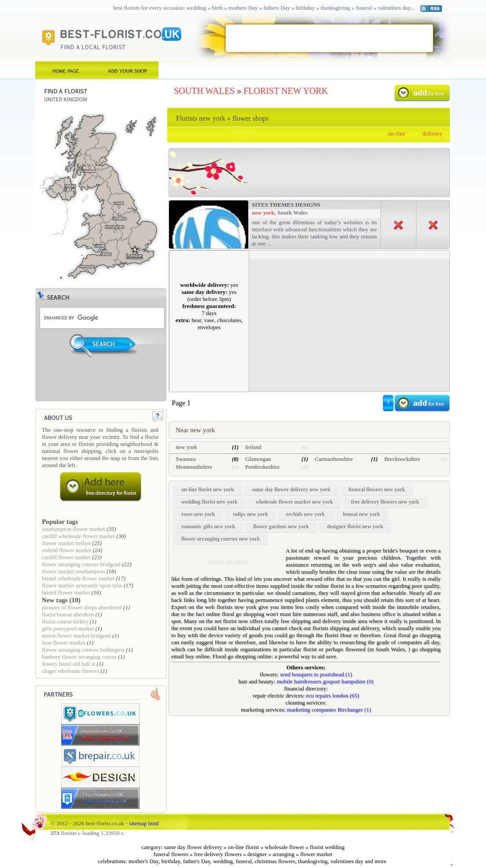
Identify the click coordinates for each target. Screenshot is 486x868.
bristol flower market (66, 592)
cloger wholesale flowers (70, 671)
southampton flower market (74, 529)
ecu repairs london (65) (333, 696)
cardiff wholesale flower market (78, 536)
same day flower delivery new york (291, 490)
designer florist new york (355, 527)
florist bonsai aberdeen (68, 614)
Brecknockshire (402, 459)
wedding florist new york (210, 502)
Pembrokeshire (262, 467)
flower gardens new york (281, 527)
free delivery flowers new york (385, 502)
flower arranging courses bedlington (83, 650)
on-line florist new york (208, 490)
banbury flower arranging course (79, 657)
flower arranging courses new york (221, 539)
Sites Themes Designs (286, 205)
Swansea (186, 459)
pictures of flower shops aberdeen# (82, 607)
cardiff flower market (66, 557)
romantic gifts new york (208, 527)
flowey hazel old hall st (68, 664)
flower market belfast (66, 543)
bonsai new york (361, 514)
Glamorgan (258, 459)
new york (263, 213)
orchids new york (306, 514)
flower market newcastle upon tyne (82, 585)
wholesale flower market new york (295, 502)
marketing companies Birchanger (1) (329, 710)
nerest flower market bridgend (76, 636)
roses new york (198, 514)
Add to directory (226, 561)
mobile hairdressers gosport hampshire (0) (325, 681)
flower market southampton (74, 571)
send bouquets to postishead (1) (316, 674)
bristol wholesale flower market (78, 578)
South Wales (293, 213)
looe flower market (64, 643)
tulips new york (250, 514)
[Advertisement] (329, 38)
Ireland (253, 447)
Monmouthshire (194, 467)
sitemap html (144, 823)
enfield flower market (67, 550)
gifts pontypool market (68, 629)
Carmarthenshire (334, 459)
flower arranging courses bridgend (81, 564)
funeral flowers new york (377, 490)
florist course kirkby (65, 621)
